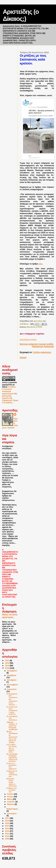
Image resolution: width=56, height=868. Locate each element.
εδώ (41, 264)
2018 (7, 668)
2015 (7, 823)
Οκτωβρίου (12, 680)
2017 (7, 818)
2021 (7, 661)
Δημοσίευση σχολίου (28, 340)
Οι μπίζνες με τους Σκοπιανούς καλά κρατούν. (12, 710)
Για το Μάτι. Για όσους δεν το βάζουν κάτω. (12, 748)
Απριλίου (11, 802)
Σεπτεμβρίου (12, 685)
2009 (7, 839)
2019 (7, 666)
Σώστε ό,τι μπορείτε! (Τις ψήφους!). (12, 766)
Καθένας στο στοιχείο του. (11, 790)
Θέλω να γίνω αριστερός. (10, 616)
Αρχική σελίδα (46, 344)
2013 (7, 829)
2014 (7, 826)
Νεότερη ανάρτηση (29, 344)
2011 (7, 834)
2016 (7, 821)
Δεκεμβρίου (12, 671)
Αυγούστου (12, 689)
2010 (7, 836)
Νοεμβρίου (12, 675)
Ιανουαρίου (12, 814)
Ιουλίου (10, 794)
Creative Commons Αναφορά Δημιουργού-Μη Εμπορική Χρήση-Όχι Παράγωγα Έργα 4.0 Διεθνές (10, 395)
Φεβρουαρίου (12, 809)
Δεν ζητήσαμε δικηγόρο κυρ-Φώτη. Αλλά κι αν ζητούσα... (12, 758)
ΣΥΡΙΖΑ (39, 327)
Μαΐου (10, 799)
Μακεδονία (31, 327)
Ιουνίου (10, 797)
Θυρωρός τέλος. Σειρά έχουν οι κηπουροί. (12, 782)
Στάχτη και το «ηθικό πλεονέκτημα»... (12, 774)
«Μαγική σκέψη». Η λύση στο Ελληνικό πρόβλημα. (12, 726)
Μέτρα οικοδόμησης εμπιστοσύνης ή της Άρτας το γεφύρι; (12, 737)
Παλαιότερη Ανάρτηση (43, 346)
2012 (7, 831)
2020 (7, 663)
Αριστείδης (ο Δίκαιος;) (21, 15)
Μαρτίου (11, 804)
